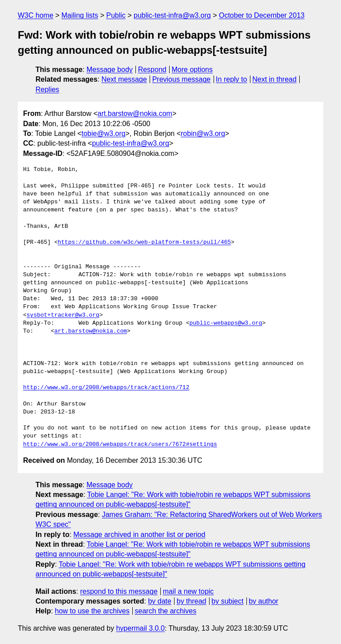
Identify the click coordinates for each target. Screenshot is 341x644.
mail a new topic (188, 591)
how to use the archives (92, 611)
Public (116, 15)
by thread (192, 601)
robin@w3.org (203, 133)
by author (264, 601)
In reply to (231, 79)
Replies (47, 89)
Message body (110, 70)
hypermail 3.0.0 (140, 628)
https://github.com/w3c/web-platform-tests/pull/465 (144, 242)
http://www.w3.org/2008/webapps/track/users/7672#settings (120, 445)
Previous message (182, 79)
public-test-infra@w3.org (172, 15)
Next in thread (274, 79)
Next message (124, 79)
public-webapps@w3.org (226, 323)
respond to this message (119, 591)
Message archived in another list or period (139, 535)
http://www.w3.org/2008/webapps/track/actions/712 (106, 388)
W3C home (36, 15)
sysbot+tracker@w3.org (63, 315)
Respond (152, 70)
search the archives (166, 611)
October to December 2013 (262, 15)
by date (159, 601)
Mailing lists (80, 15)
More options (192, 70)
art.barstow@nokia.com (135, 113)
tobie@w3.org (104, 133)
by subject (227, 601)
